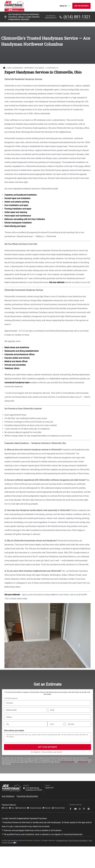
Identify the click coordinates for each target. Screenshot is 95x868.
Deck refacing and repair (15, 226)
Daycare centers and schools (17, 358)
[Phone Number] (25, 710)
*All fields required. (11, 698)
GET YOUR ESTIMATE (47, 747)
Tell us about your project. (14, 731)
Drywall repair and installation (18, 198)
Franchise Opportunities (27, 796)
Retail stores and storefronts (17, 347)
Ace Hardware (8, 796)
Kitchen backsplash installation (18, 223)
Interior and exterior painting (17, 202)
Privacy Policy (83, 762)
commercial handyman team (17, 383)
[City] (26, 724)
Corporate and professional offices (19, 354)
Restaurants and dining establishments (22, 351)
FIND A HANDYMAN (15, 68)
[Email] (70, 710)
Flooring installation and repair (18, 209)
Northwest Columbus (34, 68)
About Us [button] (65, 6)
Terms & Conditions (67, 762)
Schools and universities (15, 365)
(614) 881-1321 (77, 17)
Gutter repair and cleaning (16, 212)
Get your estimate (57, 282)
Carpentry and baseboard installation (21, 195)
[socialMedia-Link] (71, 809)
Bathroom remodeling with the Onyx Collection (25, 219)
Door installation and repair (16, 205)
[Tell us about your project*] (47, 737)
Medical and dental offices (16, 361)
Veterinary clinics (12, 368)
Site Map (59, 841)
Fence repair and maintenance (18, 216)
